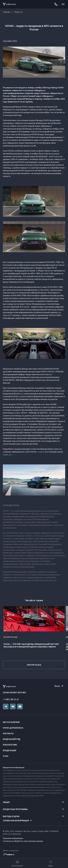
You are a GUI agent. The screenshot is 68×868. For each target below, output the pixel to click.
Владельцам (10, 750)
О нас (6, 756)
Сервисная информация (16, 820)
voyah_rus (7, 455)
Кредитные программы (15, 809)
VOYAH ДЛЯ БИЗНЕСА (13, 728)
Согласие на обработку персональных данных (23, 841)
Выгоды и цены (11, 816)
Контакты (8, 733)
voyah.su (41, 452)
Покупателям (10, 745)
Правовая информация (13, 838)
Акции (51, 863)
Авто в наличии (11, 722)
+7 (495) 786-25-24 (11, 699)
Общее (6, 802)
